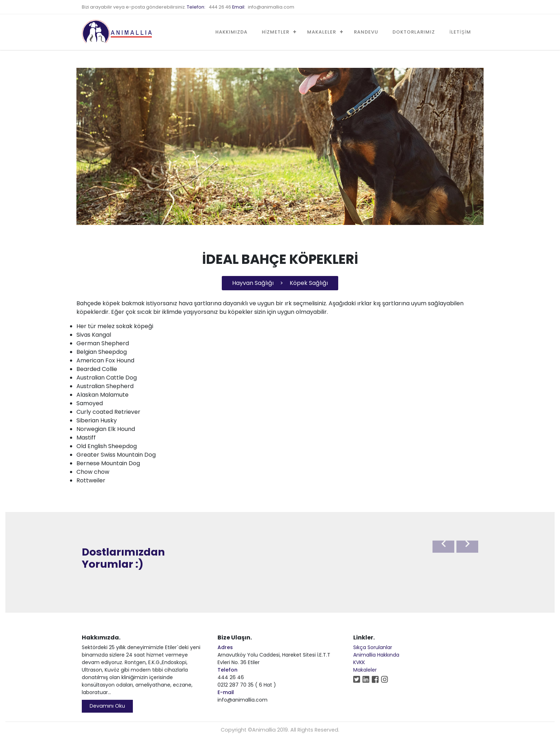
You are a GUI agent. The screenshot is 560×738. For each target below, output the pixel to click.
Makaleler (365, 670)
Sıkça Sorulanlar (373, 647)
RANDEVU (366, 32)
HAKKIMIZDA (231, 32)
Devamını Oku (107, 706)
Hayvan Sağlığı (253, 283)
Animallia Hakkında (376, 655)
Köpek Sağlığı (309, 283)
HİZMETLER (276, 32)
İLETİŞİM (460, 32)
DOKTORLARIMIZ (414, 32)
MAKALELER (322, 32)
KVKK (359, 662)
